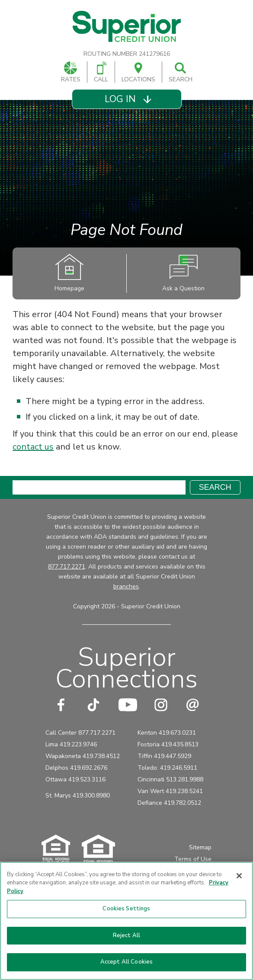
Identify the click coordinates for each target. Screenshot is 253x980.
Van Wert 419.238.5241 (170, 791)
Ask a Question (183, 273)
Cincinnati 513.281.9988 (170, 779)
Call (101, 72)
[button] (126, 99)
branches (126, 586)
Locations (138, 72)
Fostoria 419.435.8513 (168, 744)
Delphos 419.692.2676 (76, 768)
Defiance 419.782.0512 (169, 803)
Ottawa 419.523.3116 (75, 779)
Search (181, 72)
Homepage (69, 273)
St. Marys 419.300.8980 (78, 795)
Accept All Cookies (126, 962)
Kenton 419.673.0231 (167, 733)
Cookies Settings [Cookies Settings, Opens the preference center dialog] (126, 909)
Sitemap (200, 847)
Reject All (126, 935)
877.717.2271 (67, 567)
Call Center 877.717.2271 (80, 733)
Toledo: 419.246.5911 (167, 768)
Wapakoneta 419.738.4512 (83, 756)
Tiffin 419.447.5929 (164, 756)
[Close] (239, 876)
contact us (33, 447)
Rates (71, 72)
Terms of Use (193, 859)
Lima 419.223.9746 (71, 744)
